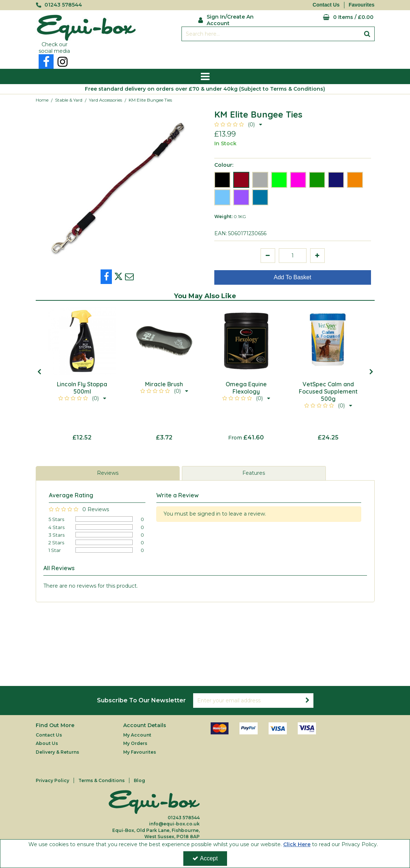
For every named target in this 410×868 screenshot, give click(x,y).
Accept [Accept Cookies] (205, 858)
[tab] (108, 473)
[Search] (271, 34)
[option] (118, 188)
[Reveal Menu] (205, 76)
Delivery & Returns (57, 752)
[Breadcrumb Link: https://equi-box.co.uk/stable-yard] (69, 100)
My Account (137, 735)
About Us (47, 743)
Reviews (108, 473)
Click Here (297, 844)
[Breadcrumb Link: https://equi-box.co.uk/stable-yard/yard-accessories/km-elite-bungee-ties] (150, 100)
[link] (46, 62)
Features (254, 473)
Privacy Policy (52, 780)
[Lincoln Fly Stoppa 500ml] (82, 341)
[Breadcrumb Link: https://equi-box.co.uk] (42, 100)
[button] (238, 125)
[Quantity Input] (293, 256)
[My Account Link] (235, 19)
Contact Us (326, 5)
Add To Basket (292, 277)
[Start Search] (368, 34)
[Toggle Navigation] (205, 76)
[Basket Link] (329, 17)
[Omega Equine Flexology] (246, 341)
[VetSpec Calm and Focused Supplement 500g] (328, 341)
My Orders (135, 743)
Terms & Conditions (101, 780)
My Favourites (140, 752)
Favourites (362, 5)
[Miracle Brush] (164, 341)
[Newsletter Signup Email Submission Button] (308, 701)
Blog (139, 780)
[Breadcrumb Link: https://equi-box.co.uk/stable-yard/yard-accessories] (106, 100)
